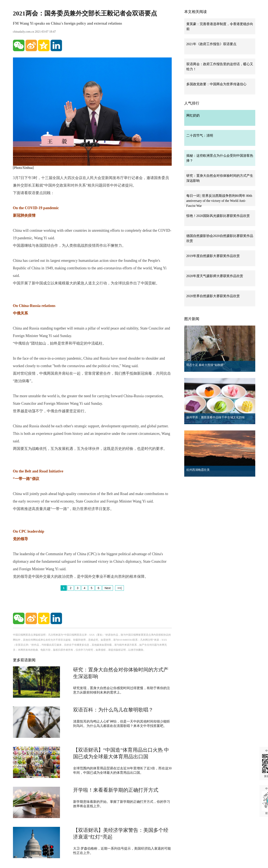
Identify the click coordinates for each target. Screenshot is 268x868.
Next (108, 588)
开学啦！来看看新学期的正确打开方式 (116, 790)
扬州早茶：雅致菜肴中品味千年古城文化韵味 (216, 417)
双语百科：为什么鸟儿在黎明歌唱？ (113, 710)
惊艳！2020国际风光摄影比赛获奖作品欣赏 (218, 216)
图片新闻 (192, 319)
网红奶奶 (193, 115)
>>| (119, 588)
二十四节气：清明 (200, 136)
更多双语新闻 (24, 660)
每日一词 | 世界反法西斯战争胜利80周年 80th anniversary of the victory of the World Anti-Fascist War (219, 201)
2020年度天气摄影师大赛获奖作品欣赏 (215, 276)
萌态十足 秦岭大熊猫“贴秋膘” (206, 365)
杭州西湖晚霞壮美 (198, 470)
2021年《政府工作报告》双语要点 (211, 44)
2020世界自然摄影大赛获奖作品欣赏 (213, 296)
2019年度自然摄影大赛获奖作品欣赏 (213, 256)
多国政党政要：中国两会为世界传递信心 (216, 84)
